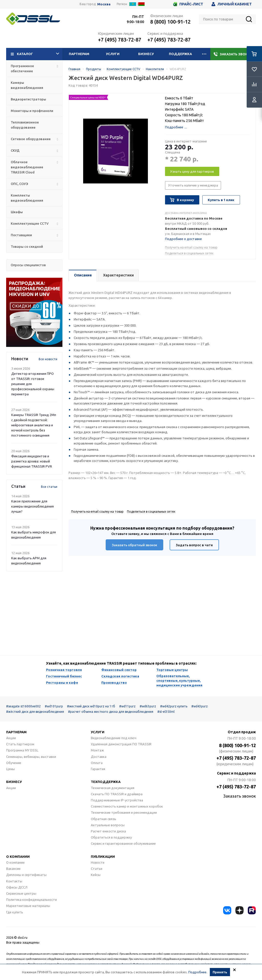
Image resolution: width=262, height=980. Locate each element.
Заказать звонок (233, 54)
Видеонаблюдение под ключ (114, 738)
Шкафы (17, 212)
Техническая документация (113, 788)
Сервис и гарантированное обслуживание (123, 843)
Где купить (15, 912)
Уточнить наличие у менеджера (193, 185)
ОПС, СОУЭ (19, 184)
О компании (18, 857)
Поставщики (21, 235)
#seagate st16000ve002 (23, 706)
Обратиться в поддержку (111, 837)
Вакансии (13, 869)
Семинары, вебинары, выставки (31, 757)
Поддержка (180, 54)
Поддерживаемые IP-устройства (117, 800)
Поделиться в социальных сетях (189, 253)
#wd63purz (148, 706)
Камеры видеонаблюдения (27, 85)
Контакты (14, 881)
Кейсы (96, 875)
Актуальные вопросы (108, 825)
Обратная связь (103, 819)
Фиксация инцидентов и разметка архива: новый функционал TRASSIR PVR (32, 461)
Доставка (99, 757)
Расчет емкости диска (108, 831)
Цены (10, 769)
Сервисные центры (21, 893)
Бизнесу (146, 54)
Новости (98, 862)
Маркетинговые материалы (28, 906)
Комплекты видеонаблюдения (27, 198)
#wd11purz (127, 706)
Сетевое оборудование (31, 139)
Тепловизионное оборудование (25, 125)
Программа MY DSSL (22, 750)
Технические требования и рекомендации (124, 812)
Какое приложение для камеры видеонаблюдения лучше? (32, 506)
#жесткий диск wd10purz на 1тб (91, 706)
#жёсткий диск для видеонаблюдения (35, 712)
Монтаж (97, 750)
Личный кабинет (232, 4)
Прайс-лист (188, 4)
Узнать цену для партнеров (192, 171)
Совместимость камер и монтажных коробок (127, 806)
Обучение (14, 763)
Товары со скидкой (27, 246)
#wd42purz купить (174, 706)
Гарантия (98, 769)
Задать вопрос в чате (194, 545)
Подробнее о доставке (183, 239)
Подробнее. (198, 972)
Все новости (48, 359)
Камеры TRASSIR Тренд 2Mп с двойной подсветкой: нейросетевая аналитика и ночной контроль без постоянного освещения (34, 425)
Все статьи (49, 487)
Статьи (97, 869)
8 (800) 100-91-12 (170, 22)
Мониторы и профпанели (32, 111)
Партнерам (79, 54)
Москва (104, 4)
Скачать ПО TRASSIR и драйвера (117, 794)
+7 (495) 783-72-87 (120, 40)
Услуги (113, 54)
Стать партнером (20, 744)
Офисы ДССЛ (17, 887)
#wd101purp (54, 706)
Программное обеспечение (22, 68)
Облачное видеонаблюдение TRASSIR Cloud (27, 167)
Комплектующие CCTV (30, 223)
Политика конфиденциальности (31, 900)
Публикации (103, 857)
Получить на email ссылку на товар (191, 247)
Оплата (97, 763)
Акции (11, 738)
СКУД (15, 150)
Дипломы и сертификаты (26, 875)
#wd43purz (200, 706)
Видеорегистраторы (28, 99)
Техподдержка (106, 782)
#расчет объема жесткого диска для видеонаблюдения (111, 712)
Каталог (35, 54)
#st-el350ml (166, 712)
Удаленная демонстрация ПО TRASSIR (121, 744)
